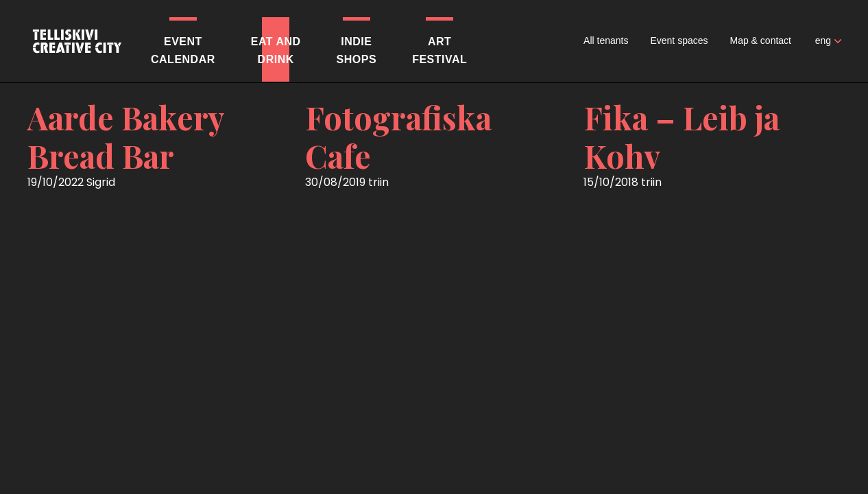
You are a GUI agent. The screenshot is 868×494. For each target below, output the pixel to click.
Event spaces (679, 40)
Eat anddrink (276, 50)
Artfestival (439, 50)
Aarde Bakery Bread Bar (126, 137)
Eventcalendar (183, 50)
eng (823, 40)
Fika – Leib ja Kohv (682, 137)
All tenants (606, 40)
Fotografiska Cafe (398, 137)
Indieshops (357, 50)
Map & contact (761, 40)
